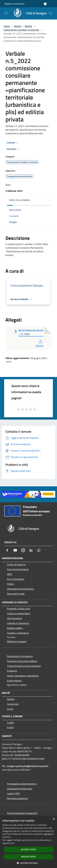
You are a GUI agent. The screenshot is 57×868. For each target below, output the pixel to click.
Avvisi (10, 709)
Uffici (10, 574)
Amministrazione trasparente (22, 813)
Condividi (13, 143)
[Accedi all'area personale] (45, 4)
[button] (29, 863)
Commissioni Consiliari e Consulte (21, 30)
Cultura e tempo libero (19, 613)
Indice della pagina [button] (19, 200)
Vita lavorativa (15, 618)
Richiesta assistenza (17, 798)
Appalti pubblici (15, 628)
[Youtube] (15, 550)
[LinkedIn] (31, 550)
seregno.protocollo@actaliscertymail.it (28, 766)
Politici (10, 584)
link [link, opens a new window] (13, 843)
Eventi (10, 727)
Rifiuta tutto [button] (28, 857)
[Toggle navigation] (6, 13)
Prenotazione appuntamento (22, 784)
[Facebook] (7, 550)
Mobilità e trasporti (17, 641)
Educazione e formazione (20, 656)
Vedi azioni (13, 149)
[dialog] (28, 842)
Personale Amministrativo (20, 589)
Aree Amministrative (18, 569)
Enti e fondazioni (16, 579)
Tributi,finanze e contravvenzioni (24, 666)
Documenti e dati (16, 594)
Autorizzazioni (14, 681)
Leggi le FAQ (13, 793)
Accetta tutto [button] (28, 850)
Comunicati (13, 704)
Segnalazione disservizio (20, 789)
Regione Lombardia (14, 4)
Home (7, 26)
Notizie (28, 26)
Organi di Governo (16, 564)
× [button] (54, 819)
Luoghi (10, 723)
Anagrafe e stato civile (19, 609)
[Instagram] (23, 550)
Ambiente (12, 671)
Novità (18, 26)
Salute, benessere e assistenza (23, 676)
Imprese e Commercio (18, 623)
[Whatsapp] (39, 550)
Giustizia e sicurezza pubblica (22, 661)
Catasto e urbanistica (18, 633)
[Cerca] (51, 13)
